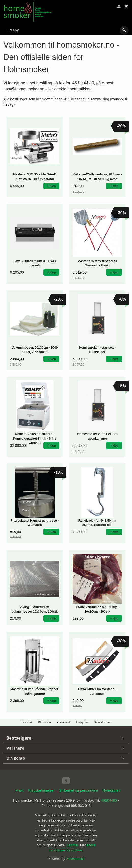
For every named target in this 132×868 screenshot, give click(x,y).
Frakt (19, 790)
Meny (11, 30)
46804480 (109, 800)
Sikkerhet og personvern (78, 790)
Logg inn (82, 722)
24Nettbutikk (75, 859)
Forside (27, 722)
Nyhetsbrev (111, 790)
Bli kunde (44, 722)
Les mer (73, 845)
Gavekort (63, 722)
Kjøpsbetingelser (41, 790)
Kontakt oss (102, 722)
